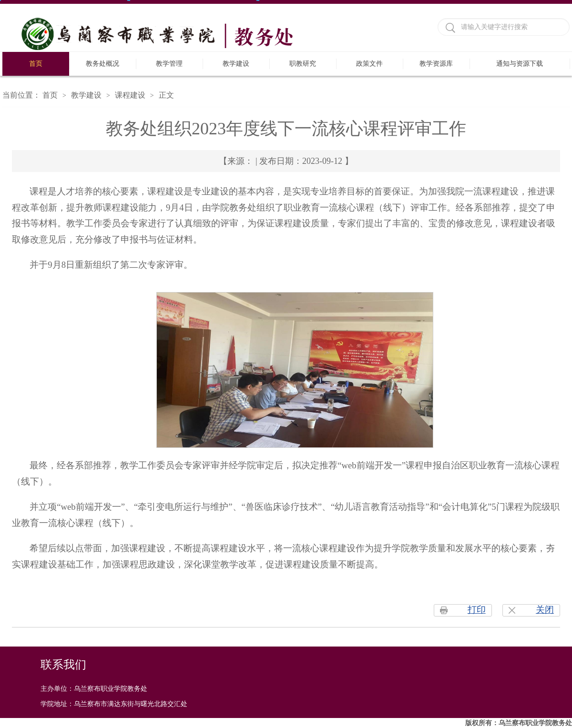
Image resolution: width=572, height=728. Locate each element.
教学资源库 (436, 64)
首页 (36, 64)
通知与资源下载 (520, 64)
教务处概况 (102, 64)
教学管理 (169, 64)
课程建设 (130, 95)
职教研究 (303, 64)
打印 (477, 610)
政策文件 (369, 64)
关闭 (545, 610)
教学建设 (236, 64)
